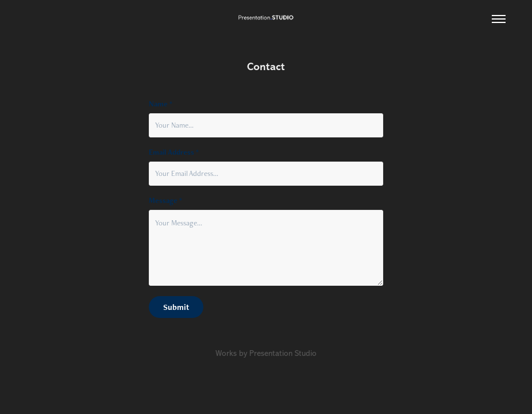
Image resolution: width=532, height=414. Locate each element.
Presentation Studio (283, 353)
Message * (165, 201)
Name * (161, 104)
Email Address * (174, 152)
